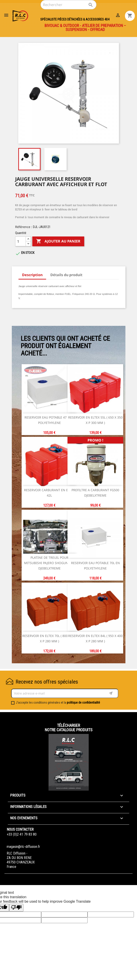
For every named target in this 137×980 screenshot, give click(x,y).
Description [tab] (32, 275)
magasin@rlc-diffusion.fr (23, 847)
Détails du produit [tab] (66, 275)
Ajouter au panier (58, 241)
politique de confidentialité (83, 703)
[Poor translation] (16, 908)
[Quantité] (20, 241)
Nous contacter (20, 829)
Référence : (24, 227)
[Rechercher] (68, 5)
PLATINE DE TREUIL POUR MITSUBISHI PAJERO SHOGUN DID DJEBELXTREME (49, 563)
